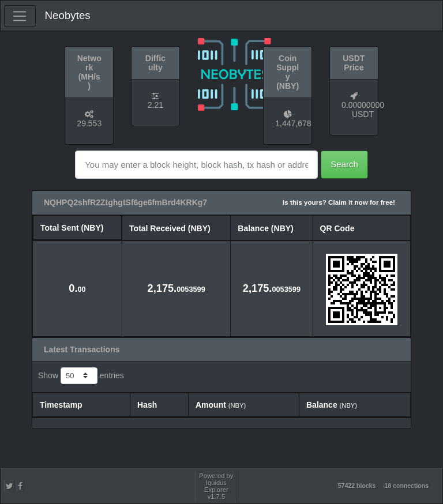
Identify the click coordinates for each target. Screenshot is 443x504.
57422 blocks (357, 486)
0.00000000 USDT (363, 110)
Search (344, 164)
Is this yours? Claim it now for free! (339, 202)
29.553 (89, 123)
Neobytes (68, 15)
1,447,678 (293, 123)
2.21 (155, 105)
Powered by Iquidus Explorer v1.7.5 (216, 486)
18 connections (407, 486)
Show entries (81, 376)
